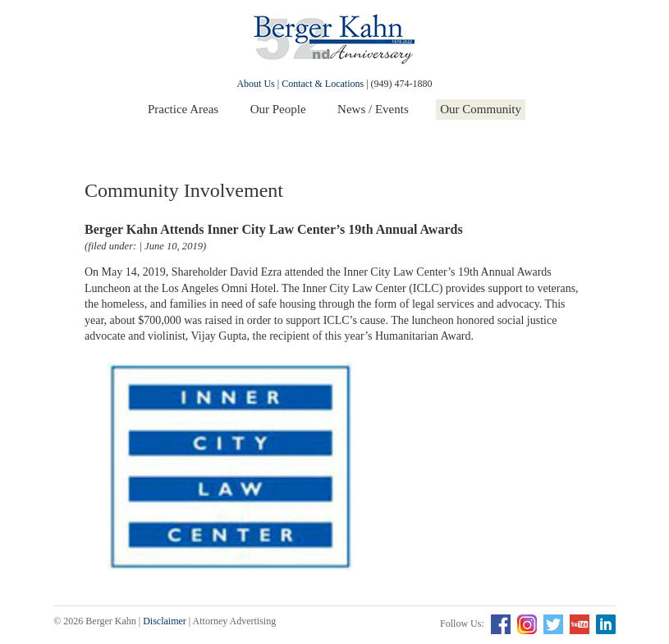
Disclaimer (165, 621)
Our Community (481, 109)
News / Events (373, 109)
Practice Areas (183, 109)
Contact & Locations (323, 84)
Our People (278, 109)
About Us (255, 84)
